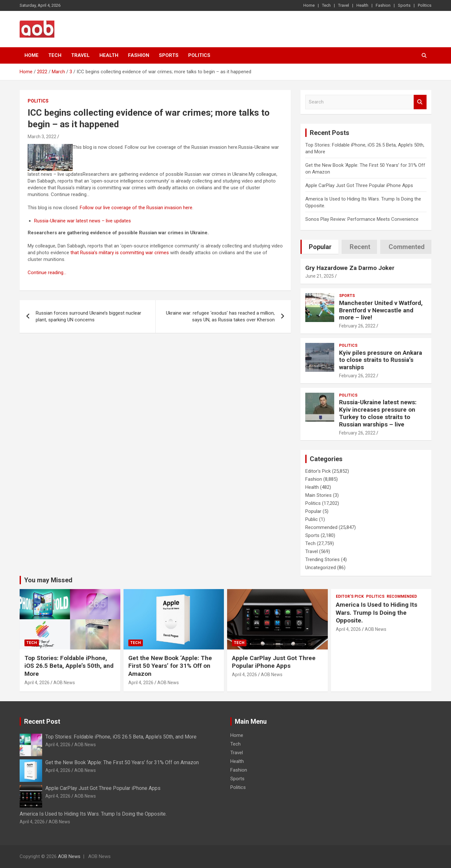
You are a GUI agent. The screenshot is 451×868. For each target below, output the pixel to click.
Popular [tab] (320, 247)
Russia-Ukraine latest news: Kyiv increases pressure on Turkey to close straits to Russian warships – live (378, 413)
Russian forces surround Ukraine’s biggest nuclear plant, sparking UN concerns (88, 316)
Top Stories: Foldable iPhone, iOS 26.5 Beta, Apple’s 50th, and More (69, 666)
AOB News (64, 683)
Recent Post (42, 721)
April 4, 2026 (37, 683)
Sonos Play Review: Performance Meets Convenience (362, 219)
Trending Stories (322, 559)
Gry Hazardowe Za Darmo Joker (350, 268)
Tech (326, 5)
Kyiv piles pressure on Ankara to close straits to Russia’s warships (381, 360)
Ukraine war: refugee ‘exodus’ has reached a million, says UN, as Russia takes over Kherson (220, 316)
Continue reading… (47, 273)
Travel (344, 5)
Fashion (383, 5)
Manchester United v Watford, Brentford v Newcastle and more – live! (381, 310)
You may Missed (48, 580)
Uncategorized (321, 568)
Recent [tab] (360, 247)
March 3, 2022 (42, 137)
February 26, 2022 (357, 326)
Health (362, 5)
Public (312, 519)
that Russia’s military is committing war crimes (120, 253)
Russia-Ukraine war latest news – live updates (83, 221)
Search (420, 102)
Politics (425, 5)
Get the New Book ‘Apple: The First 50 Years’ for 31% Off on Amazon (170, 666)
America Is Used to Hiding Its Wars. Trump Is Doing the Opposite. (377, 613)
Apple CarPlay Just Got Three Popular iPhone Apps (359, 185)
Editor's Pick (318, 471)
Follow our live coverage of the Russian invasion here (136, 208)
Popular (313, 511)
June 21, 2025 (320, 276)
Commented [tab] (407, 247)
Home (309, 5)
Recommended (321, 527)
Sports (404, 5)
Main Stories (318, 495)
